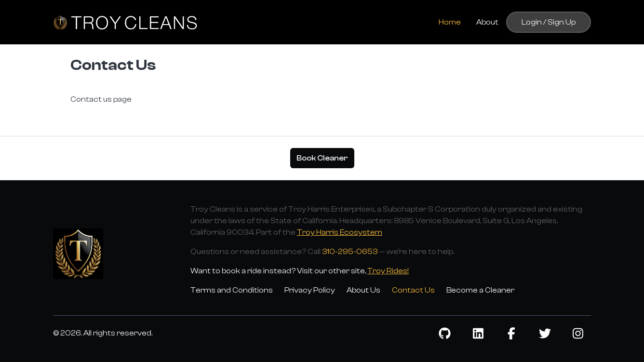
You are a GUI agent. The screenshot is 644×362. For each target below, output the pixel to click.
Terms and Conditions (232, 290)
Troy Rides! (388, 271)
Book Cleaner (322, 158)
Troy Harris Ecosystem (340, 232)
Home (450, 22)
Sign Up (562, 22)
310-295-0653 (350, 252)
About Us (363, 290)
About (487, 22)
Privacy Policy (310, 290)
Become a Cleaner (480, 290)
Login (532, 22)
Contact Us (413, 290)
